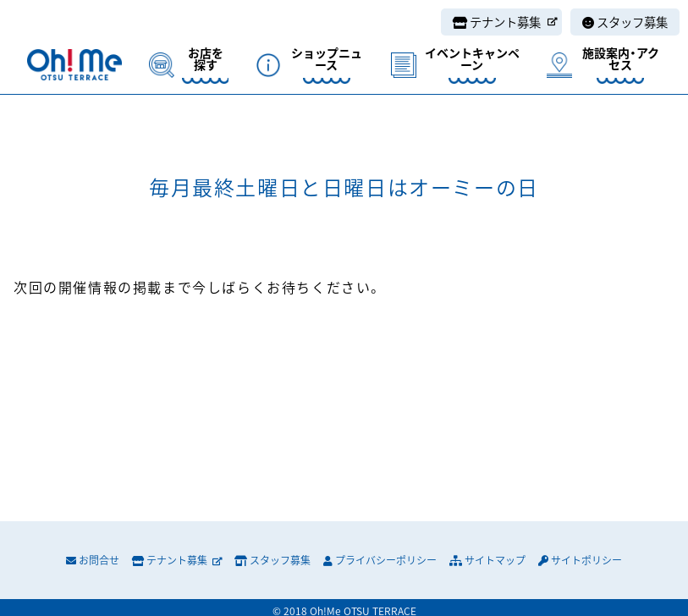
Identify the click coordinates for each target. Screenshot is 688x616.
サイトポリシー (580, 560)
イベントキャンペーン (472, 60)
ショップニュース (327, 60)
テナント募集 (505, 22)
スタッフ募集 (625, 22)
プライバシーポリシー (380, 560)
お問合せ (93, 560)
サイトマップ (487, 560)
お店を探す (206, 60)
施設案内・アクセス (621, 60)
